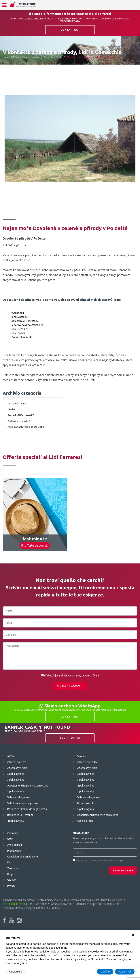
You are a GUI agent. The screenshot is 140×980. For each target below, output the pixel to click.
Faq (9, 862)
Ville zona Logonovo (19, 797)
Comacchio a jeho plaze (27, 57)
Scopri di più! (70, 738)
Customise (16, 971)
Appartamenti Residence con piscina (28, 786)
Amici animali (15, 845)
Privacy (11, 886)
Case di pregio (85, 821)
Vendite (82, 756)
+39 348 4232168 (14, 904)
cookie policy (76, 948)
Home (6, 57)
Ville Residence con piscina (23, 803)
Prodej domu (14, 851)
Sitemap (12, 880)
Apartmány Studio (17, 768)
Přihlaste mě (123, 870)
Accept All (125, 971)
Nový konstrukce (87, 803)
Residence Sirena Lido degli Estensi (27, 809)
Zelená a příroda (53, 57)
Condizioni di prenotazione (23, 857)
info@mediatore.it (61, 904)
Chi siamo (13, 833)
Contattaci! (70, 30)
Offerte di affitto (17, 762)
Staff (10, 839)
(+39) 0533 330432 (38, 904)
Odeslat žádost (70, 686)
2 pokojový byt (16, 774)
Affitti (11, 756)
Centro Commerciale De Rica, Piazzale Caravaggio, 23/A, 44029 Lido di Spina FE (81, 900)
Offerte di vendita (87, 762)
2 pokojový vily (86, 809)
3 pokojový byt (16, 780)
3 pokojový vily (16, 791)
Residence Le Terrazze (20, 815)
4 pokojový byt (86, 786)
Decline (105, 971)
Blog (10, 874)
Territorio (13, 868)
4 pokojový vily (16, 821)
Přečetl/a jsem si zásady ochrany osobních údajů (72, 676)
